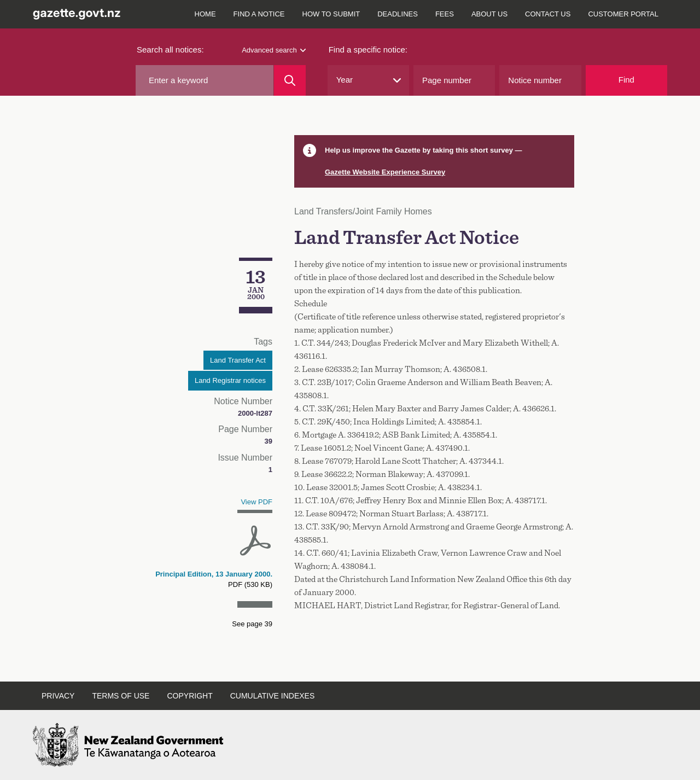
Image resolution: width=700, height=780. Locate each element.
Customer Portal (623, 14)
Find (626, 80)
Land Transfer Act (238, 360)
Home (205, 14)
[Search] (290, 80)
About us (489, 14)
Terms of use (121, 696)
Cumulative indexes (273, 696)
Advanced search (273, 50)
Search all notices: (170, 50)
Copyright (189, 696)
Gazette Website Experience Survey (385, 172)
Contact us (548, 14)
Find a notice (259, 14)
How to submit (331, 14)
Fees (445, 14)
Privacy (58, 696)
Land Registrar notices (230, 380)
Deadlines (398, 14)
